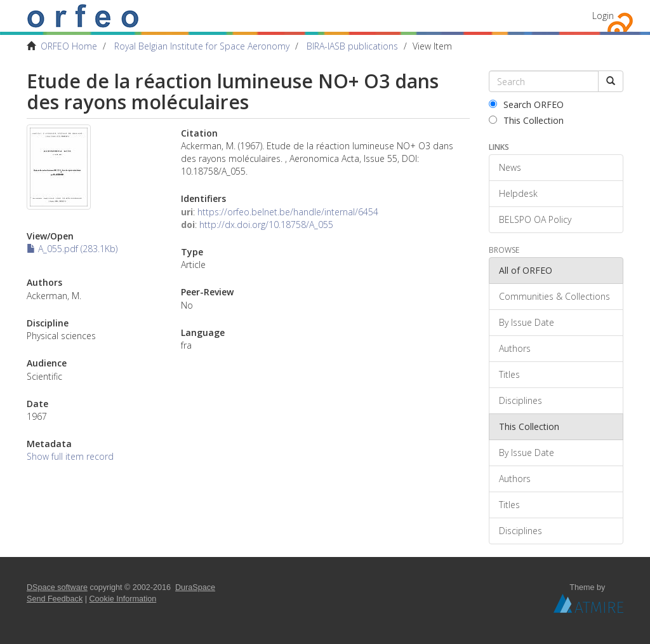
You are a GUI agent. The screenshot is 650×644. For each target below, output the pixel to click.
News (510, 167)
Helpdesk (518, 193)
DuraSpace (195, 587)
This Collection (526, 120)
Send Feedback (55, 599)
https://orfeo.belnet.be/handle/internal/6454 (288, 212)
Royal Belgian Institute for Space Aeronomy (202, 46)
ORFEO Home (69, 46)
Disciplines (521, 400)
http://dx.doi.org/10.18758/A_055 (266, 225)
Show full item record (70, 456)
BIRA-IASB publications (352, 46)
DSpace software (57, 587)
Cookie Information (123, 599)
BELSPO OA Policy (535, 219)
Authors (515, 348)
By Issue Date (527, 322)
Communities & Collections (554, 296)
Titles (509, 374)
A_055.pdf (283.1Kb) (72, 249)
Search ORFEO (526, 104)
